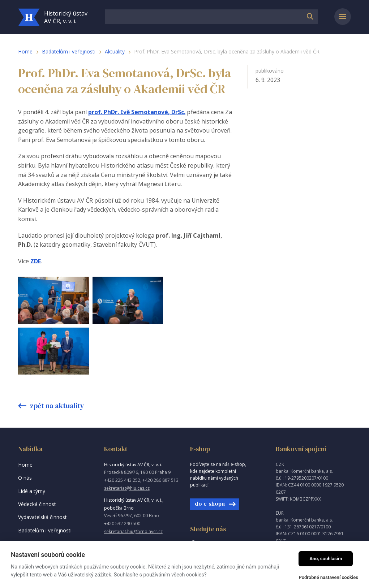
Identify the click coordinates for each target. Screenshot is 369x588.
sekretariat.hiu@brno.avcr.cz (133, 481)
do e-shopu (210, 453)
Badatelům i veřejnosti (69, 51)
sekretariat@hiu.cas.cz (127, 437)
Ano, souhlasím (326, 559)
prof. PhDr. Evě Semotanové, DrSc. (137, 112)
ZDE (36, 261)
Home (25, 51)
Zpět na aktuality (56, 355)
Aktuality (115, 51)
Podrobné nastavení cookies (328, 577)
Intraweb (286, 528)
